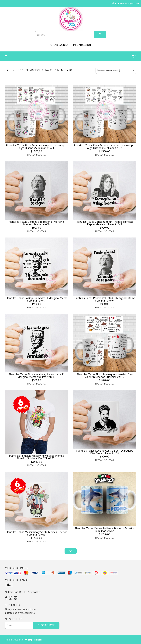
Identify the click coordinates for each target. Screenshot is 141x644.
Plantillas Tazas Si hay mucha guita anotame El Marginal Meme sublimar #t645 (36, 376)
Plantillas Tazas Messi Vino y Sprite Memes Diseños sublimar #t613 (36, 533)
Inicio (8, 70)
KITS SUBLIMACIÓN (28, 70)
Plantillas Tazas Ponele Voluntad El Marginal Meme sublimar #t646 (105, 299)
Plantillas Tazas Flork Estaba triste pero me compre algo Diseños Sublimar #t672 (105, 147)
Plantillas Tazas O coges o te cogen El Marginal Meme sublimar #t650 (36, 223)
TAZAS (49, 70)
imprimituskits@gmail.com (20, 609)
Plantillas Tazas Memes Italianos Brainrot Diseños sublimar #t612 (105, 530)
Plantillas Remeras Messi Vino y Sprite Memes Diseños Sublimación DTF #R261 (36, 457)
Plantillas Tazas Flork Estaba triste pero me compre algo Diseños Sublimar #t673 (36, 147)
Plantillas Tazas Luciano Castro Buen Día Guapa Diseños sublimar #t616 (105, 452)
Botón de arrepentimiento (20, 613)
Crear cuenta (59, 45)
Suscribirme (46, 625)
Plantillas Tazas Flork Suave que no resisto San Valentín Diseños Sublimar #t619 (105, 376)
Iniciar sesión (82, 45)
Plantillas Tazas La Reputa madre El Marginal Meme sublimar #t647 (36, 299)
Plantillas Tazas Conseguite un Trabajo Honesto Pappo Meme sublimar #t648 (105, 223)
